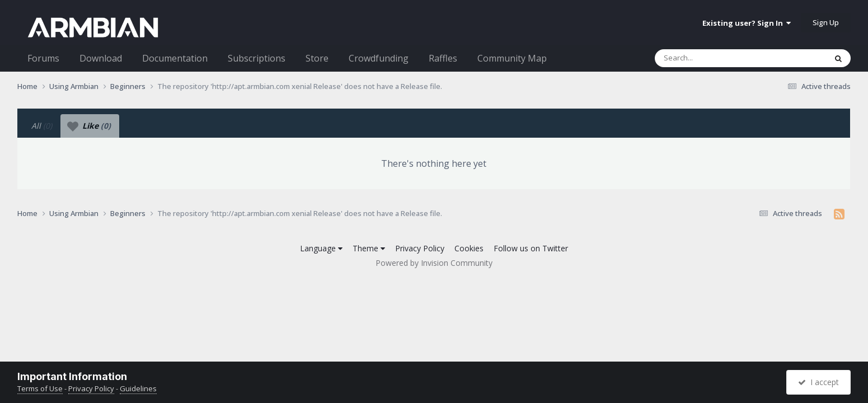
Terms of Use (40, 388)
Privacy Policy (420, 248)
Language (321, 248)
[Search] (711, 58)
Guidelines (138, 388)
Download (101, 58)
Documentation (175, 58)
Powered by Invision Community (434, 263)
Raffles (443, 58)
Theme (369, 248)
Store (317, 58)
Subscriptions (257, 58)
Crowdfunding (379, 58)
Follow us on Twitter (531, 248)
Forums (43, 58)
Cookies (469, 248)
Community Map (512, 58)
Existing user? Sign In (747, 23)
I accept (818, 382)
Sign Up (826, 22)
